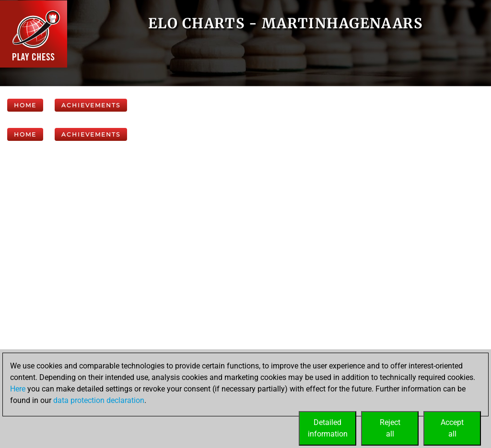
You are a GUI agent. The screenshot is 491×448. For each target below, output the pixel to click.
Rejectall (390, 428)
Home (25, 105)
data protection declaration (99, 400)
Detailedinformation (328, 428)
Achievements (91, 105)
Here (18, 389)
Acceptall (452, 428)
